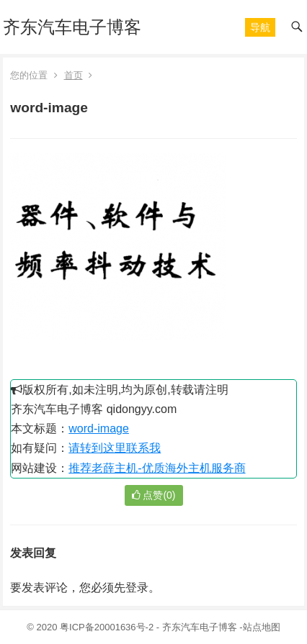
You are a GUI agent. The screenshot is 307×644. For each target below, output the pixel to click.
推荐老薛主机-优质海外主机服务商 (157, 468)
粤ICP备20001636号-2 (108, 627)
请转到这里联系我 (115, 448)
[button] (260, 27)
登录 (137, 588)
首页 (74, 75)
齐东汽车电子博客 (72, 27)
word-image (99, 428)
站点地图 (262, 627)
